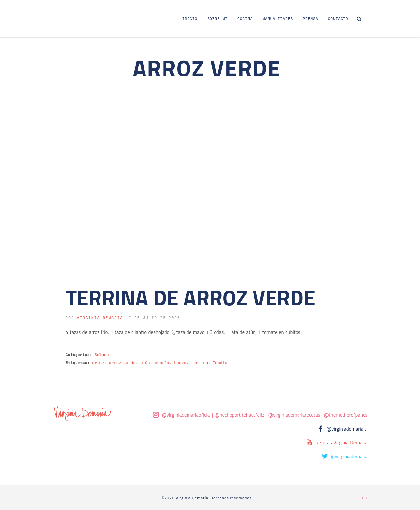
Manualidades (278, 19)
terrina (199, 362)
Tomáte (220, 362)
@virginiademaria (349, 456)
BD (365, 498)
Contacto (338, 19)
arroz (98, 362)
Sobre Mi (217, 19)
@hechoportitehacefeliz (240, 415)
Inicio (190, 19)
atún (145, 362)
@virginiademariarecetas (294, 415)
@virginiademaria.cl (347, 429)
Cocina (245, 19)
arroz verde (122, 362)
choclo (162, 362)
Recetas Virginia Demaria (341, 443)
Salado (102, 355)
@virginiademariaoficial (186, 415)
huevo (180, 362)
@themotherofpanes (346, 415)
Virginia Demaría (100, 318)
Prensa (310, 19)
